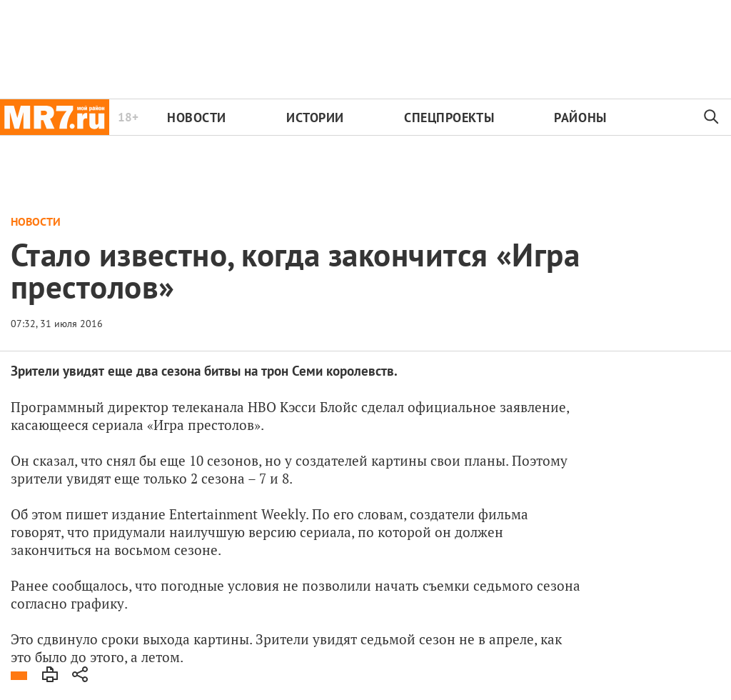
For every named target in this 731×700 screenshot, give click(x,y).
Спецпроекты (449, 117)
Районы (580, 117)
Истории (315, 117)
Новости (197, 117)
